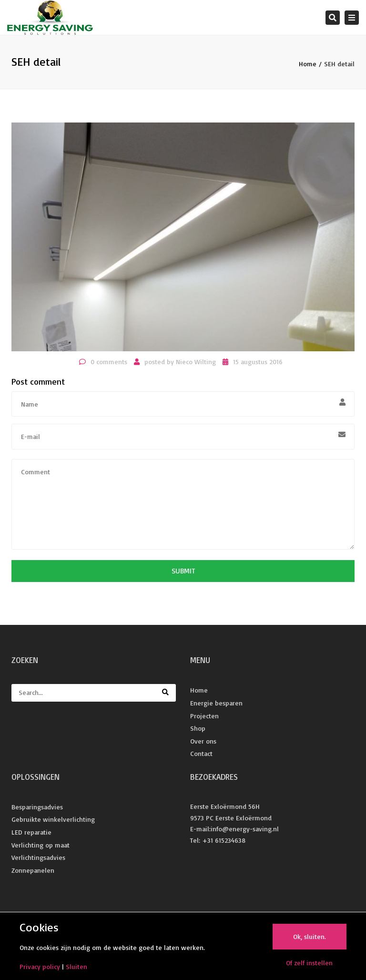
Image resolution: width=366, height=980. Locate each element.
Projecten (204, 716)
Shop (198, 728)
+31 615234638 (224, 840)
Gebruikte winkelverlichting (53, 819)
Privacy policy (40, 966)
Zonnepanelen (33, 870)
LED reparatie (31, 832)
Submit (183, 571)
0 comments (109, 362)
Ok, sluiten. (310, 936)
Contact (201, 753)
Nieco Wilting (196, 362)
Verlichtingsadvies (38, 857)
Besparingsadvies (37, 807)
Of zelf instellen (309, 963)
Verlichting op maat (41, 845)
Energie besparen (216, 703)
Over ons (203, 741)
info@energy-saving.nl (245, 829)
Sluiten (76, 966)
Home (308, 64)
